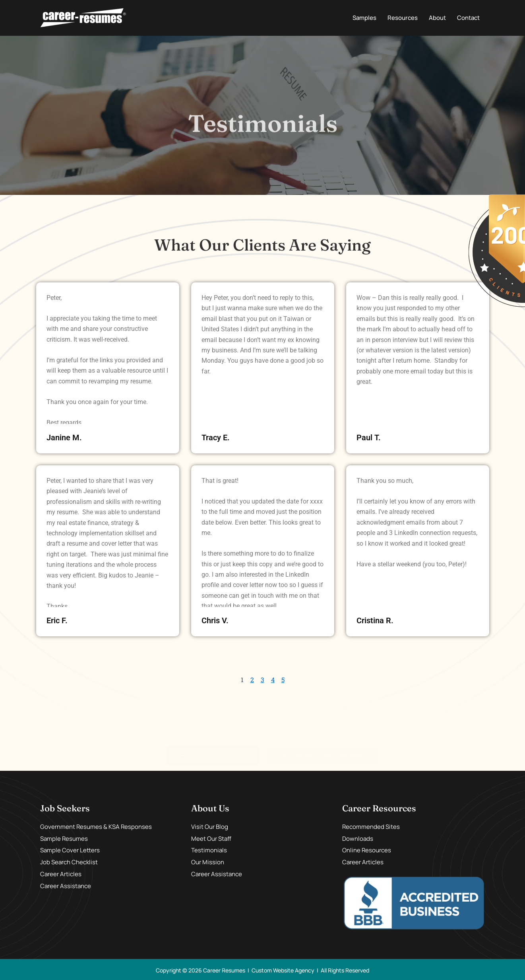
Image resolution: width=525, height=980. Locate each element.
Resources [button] (403, 18)
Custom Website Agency (283, 970)
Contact (468, 18)
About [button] (437, 18)
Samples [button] (364, 18)
